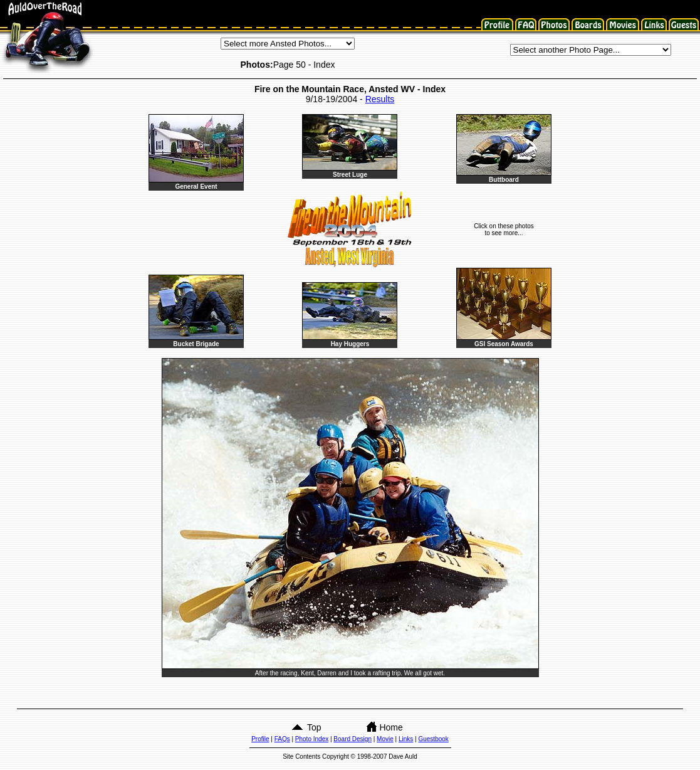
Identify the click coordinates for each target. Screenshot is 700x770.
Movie (385, 739)
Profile (260, 739)
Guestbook (433, 739)
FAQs (282, 739)
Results (380, 99)
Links (406, 739)
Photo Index (312, 739)
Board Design (353, 739)
